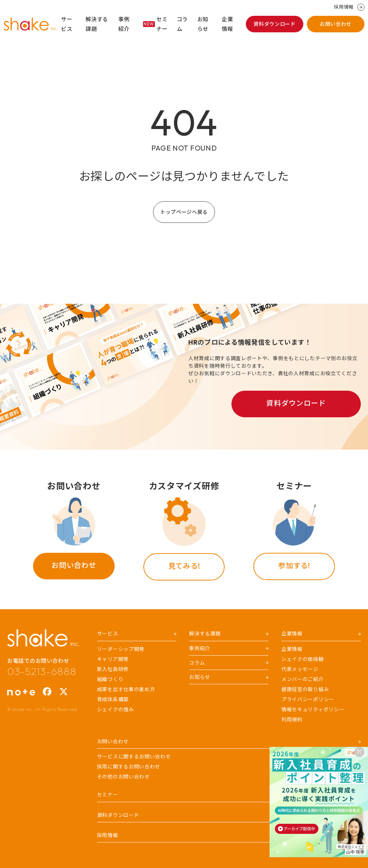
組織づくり (110, 679)
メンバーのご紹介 (303, 679)
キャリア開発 (113, 659)
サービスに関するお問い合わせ (134, 757)
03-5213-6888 (42, 671)
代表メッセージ (300, 669)
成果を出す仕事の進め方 (126, 689)
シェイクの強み (116, 709)
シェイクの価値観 (303, 659)
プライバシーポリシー (308, 699)
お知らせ (203, 24)
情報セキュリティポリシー (313, 709)
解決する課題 (97, 24)
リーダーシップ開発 (121, 649)
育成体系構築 (113, 699)
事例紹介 (124, 24)
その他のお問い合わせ (123, 777)
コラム (182, 24)
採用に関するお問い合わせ (129, 767)
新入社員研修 (113, 669)
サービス (67, 24)
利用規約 (292, 720)
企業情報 (227, 24)
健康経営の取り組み (305, 689)
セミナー (155, 24)
